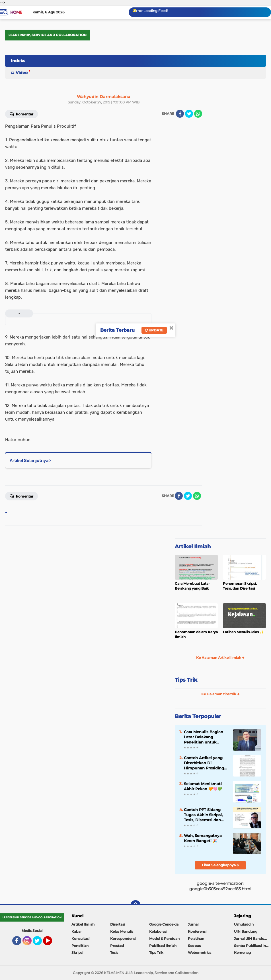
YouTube (52, 943)
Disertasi (118, 924)
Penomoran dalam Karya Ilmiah (196, 634)
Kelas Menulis (122, 931)
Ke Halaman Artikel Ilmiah (220, 658)
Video (22, 73)
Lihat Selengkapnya (220, 865)
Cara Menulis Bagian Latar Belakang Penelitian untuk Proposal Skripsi (204, 737)
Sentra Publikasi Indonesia (252, 946)
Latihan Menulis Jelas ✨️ (243, 632)
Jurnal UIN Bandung (251, 939)
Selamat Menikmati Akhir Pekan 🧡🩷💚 (203, 786)
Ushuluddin (244, 924)
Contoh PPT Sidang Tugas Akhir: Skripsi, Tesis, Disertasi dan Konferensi (203, 815)
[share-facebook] (180, 114)
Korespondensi (123, 939)
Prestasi (117, 946)
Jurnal (193, 924)
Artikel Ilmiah (193, 547)
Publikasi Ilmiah (163, 946)
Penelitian (80, 946)
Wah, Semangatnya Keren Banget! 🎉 (203, 838)
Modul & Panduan (164, 939)
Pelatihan (196, 939)
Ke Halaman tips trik (220, 694)
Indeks (18, 61)
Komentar (21, 114)
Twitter (40, 943)
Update (154, 330)
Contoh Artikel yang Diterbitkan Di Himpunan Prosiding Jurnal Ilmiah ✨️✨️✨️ (204, 763)
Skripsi (77, 953)
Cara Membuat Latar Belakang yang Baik (192, 586)
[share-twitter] (189, 114)
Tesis (114, 953)
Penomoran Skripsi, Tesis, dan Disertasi (240, 586)
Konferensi (197, 931)
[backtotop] (135, 905)
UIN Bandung (246, 931)
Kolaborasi (158, 931)
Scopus (194, 946)
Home (16, 12)
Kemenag (242, 953)
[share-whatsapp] (198, 114)
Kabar (77, 931)
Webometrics (200, 953)
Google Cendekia (164, 924)
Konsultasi (80, 939)
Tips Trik (186, 680)
